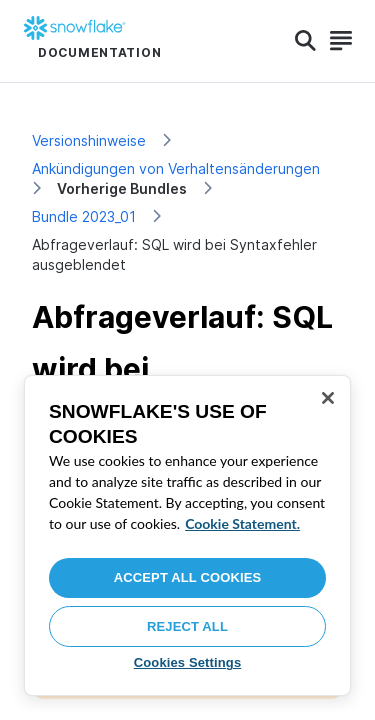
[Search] (305, 41)
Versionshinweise (89, 140)
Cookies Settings (188, 662)
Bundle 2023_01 (84, 216)
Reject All (187, 626)
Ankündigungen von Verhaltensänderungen (176, 168)
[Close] (328, 398)
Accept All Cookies (188, 577)
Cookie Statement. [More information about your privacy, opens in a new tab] (242, 523)
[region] (187, 535)
